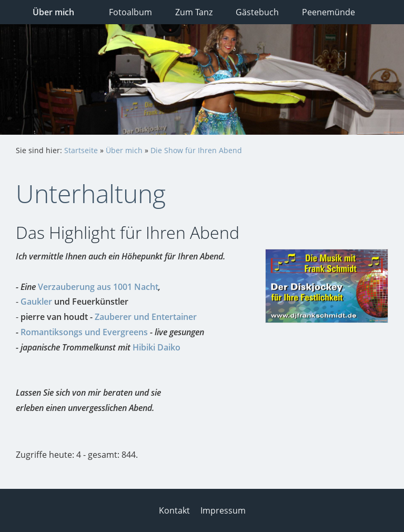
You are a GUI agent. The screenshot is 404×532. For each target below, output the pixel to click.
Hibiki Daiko (156, 347)
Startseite (81, 150)
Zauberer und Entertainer (146, 317)
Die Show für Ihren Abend (196, 150)
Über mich (124, 150)
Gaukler (36, 302)
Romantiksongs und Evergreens (84, 332)
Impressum (223, 510)
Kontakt (174, 510)
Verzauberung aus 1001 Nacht (98, 287)
